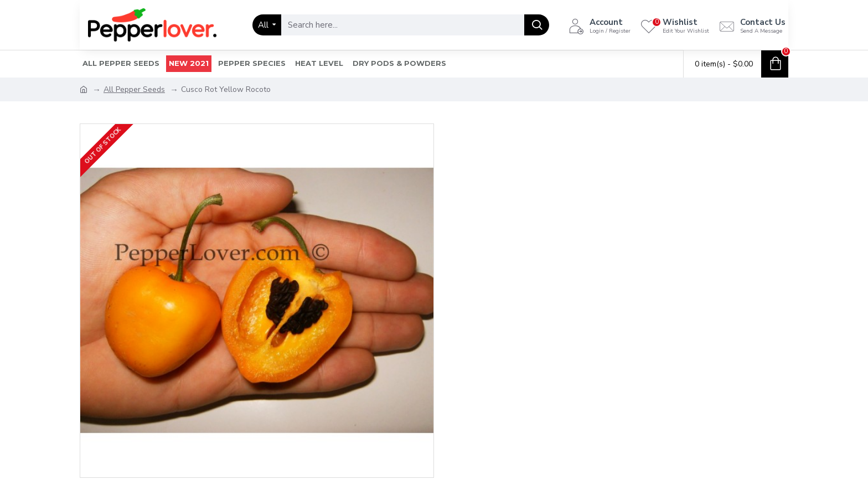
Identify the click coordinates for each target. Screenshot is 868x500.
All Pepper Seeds (134, 89)
